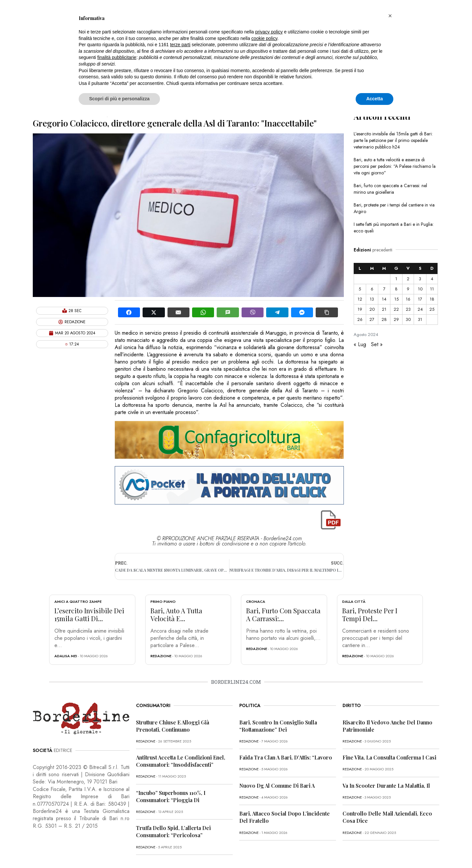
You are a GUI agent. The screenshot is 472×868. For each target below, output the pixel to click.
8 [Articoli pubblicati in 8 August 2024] (396, 289)
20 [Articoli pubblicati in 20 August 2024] (372, 309)
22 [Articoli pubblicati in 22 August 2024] (396, 309)
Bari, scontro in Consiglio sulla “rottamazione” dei (278, 726)
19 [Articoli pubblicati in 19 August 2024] (360, 309)
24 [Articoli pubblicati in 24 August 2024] (420, 309)
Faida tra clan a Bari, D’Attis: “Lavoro (286, 757)
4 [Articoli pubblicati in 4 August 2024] (432, 279)
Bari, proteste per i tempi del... (370, 614)
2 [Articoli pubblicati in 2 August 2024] (408, 279)
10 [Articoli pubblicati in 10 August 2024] (420, 289)
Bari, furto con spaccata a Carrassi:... (283, 614)
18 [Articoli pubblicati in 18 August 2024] (432, 299)
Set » (377, 344)
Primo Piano (163, 602)
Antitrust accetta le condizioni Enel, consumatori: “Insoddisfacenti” (181, 761)
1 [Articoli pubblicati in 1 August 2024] (396, 279)
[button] (390, 16)
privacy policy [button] (269, 32)
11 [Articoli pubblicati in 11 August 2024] (432, 289)
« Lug (360, 344)
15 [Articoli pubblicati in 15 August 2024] (396, 299)
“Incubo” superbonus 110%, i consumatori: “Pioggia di (171, 796)
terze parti (180, 45)
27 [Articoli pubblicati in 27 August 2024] (372, 319)
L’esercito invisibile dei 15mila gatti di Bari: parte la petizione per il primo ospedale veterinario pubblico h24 (393, 140)
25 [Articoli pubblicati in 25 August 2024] (432, 309)
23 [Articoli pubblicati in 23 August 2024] (408, 309)
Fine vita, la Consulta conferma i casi (389, 757)
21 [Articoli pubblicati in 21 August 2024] (384, 309)
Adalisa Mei (66, 656)
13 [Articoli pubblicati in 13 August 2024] (372, 299)
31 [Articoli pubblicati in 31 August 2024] (420, 319)
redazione (161, 656)
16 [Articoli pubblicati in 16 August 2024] (408, 299)
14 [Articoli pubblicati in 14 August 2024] (384, 299)
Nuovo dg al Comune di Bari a (277, 786)
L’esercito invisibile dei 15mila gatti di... (89, 614)
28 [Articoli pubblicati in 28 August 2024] (384, 319)
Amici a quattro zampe (78, 602)
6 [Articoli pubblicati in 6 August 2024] (372, 289)
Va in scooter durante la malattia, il (386, 786)
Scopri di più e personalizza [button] (119, 99)
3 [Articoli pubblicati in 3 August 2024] (420, 279)
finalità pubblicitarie (117, 57)
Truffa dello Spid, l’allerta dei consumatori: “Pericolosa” (173, 831)
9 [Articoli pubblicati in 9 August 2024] (408, 289)
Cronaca (256, 602)
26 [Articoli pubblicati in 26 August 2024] (360, 319)
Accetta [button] (374, 99)
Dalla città (354, 602)
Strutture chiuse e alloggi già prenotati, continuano (173, 726)
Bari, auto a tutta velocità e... (176, 614)
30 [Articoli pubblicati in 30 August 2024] (408, 319)
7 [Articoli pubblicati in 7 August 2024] (384, 289)
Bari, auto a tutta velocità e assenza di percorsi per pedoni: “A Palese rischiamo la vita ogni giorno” (395, 166)
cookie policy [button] (264, 38)
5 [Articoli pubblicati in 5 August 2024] (360, 289)
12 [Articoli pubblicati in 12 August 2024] (360, 299)
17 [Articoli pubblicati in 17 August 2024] (420, 299)
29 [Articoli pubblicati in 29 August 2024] (396, 319)
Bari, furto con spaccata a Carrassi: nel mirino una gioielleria (390, 189)
